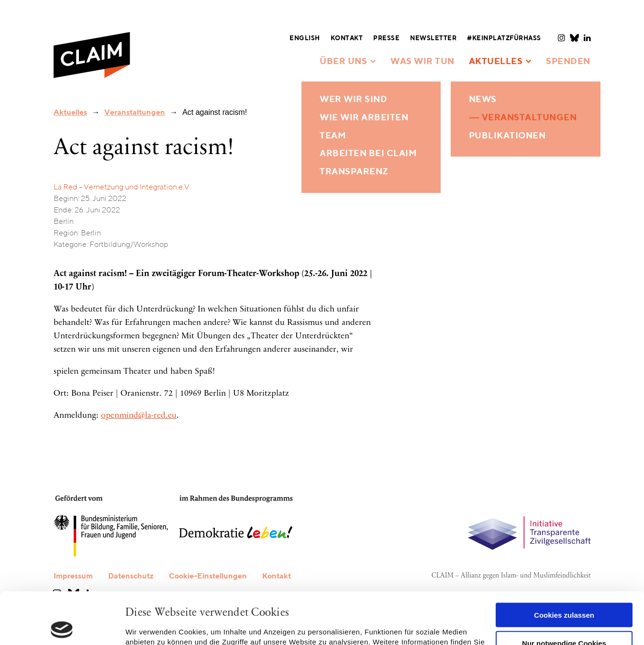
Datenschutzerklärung (202, 600)
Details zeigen (150, 626)
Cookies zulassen (564, 563)
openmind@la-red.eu (139, 416)
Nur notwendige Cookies (564, 591)
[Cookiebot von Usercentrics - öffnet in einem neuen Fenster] (62, 626)
